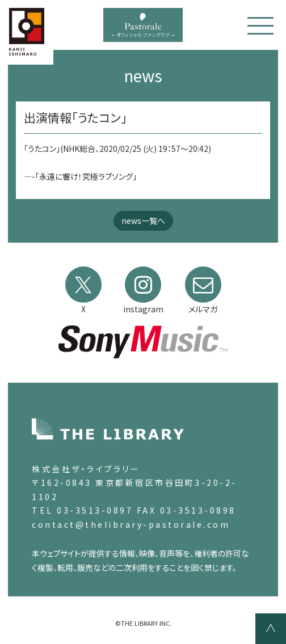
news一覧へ (143, 221)
